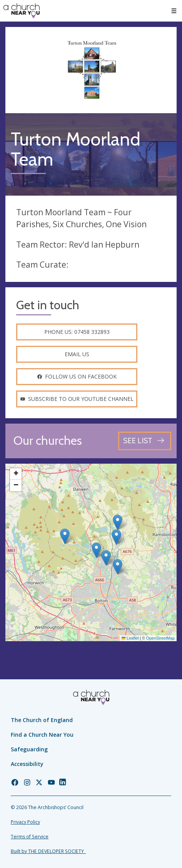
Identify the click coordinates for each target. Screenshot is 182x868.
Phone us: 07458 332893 (77, 332)
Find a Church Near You (42, 735)
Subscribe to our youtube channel (77, 399)
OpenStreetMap (160, 638)
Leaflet (130, 638)
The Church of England (42, 720)
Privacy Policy (25, 822)
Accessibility (27, 764)
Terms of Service (30, 837)
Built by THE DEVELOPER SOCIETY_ (48, 851)
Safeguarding (29, 749)
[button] (65, 536)
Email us (77, 354)
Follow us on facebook (77, 376)
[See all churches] (145, 441)
